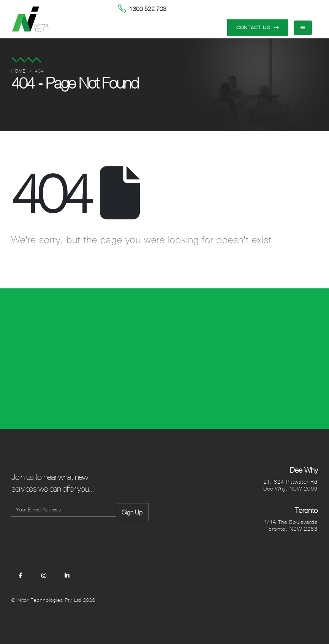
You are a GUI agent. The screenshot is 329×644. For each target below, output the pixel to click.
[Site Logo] (30, 19)
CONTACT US (258, 28)
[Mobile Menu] (303, 28)
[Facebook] (21, 575)
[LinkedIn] (67, 575)
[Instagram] (44, 575)
